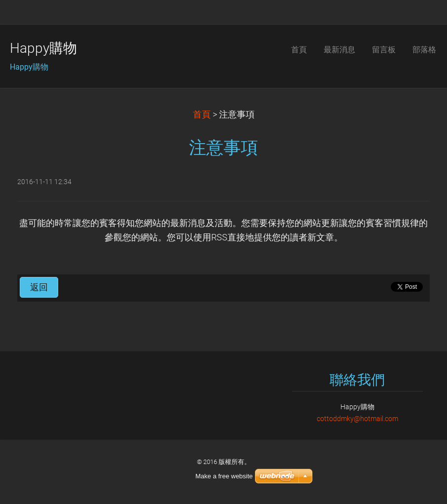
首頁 (202, 115)
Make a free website (224, 476)
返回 (39, 287)
